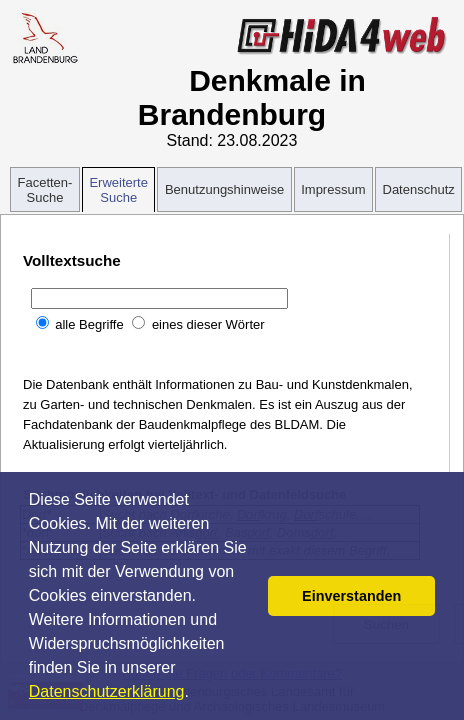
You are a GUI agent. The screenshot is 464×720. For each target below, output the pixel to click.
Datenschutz (419, 189)
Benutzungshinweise (224, 189)
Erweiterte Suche (118, 190)
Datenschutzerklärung (107, 691)
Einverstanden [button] (351, 596)
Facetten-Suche (45, 190)
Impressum (333, 189)
